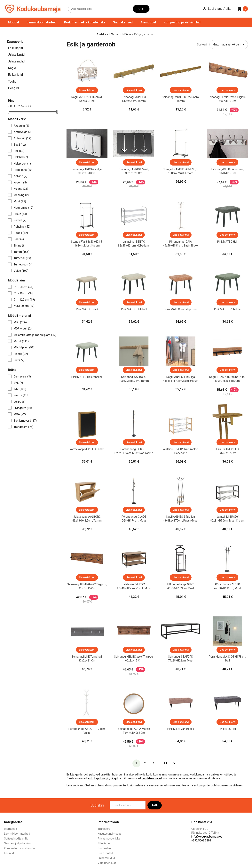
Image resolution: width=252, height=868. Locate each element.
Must (20, 201)
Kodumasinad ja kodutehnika (85, 22)
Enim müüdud (106, 858)
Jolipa (20, 402)
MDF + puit (23, 329)
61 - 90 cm (24, 293)
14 (165, 763)
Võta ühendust (107, 863)
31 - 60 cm (24, 287)
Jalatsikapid (16, 55)
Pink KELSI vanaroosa (181, 729)
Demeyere (22, 377)
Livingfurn (23, 408)
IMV (20, 389)
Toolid (12, 81)
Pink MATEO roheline (227, 309)
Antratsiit (22, 138)
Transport (104, 829)
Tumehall (22, 258)
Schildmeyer (25, 421)
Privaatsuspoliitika (109, 839)
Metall (21, 341)
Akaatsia (21, 126)
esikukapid (94, 778)
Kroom (20, 183)
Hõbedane (23, 170)
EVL (19, 383)
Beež (20, 145)
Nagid (12, 68)
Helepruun (22, 164)
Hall (19, 151)
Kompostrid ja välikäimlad (182, 22)
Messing (21, 195)
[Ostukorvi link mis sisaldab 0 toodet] (243, 9)
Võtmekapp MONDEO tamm (87, 449)
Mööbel (13, 22)
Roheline (22, 227)
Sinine (20, 246)
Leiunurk (9, 853)
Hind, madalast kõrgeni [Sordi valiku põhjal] (229, 45)
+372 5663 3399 (201, 840)
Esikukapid (15, 48)
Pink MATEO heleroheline (87, 377)
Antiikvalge (23, 132)
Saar (19, 239)
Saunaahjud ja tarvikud (18, 843)
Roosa (21, 233)
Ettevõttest (105, 843)
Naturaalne (24, 208)
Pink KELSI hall (228, 729)
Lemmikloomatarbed (42, 22)
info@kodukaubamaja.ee (207, 837)
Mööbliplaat (24, 347)
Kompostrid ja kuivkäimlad (20, 848)
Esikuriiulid (15, 75)
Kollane (20, 176)
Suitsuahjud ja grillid (16, 839)
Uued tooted (105, 853)
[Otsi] (101, 9)
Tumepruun (23, 264)
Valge (21, 271)
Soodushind (105, 848)
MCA (20, 414)
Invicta (22, 395)
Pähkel (20, 220)
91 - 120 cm (24, 300)
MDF (20, 322)
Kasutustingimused (110, 834)
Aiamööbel (148, 22)
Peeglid (13, 88)
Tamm (21, 252)
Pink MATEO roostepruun (181, 309)
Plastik (21, 354)
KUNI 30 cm (24, 306)
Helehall (21, 157)
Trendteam (24, 427)
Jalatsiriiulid (16, 61)
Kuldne (21, 189)
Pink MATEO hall (227, 242)
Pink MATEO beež (87, 309)
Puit (19, 360)
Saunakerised (123, 22)
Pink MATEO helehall (134, 309)
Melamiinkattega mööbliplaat (35, 335)
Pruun (20, 214)
